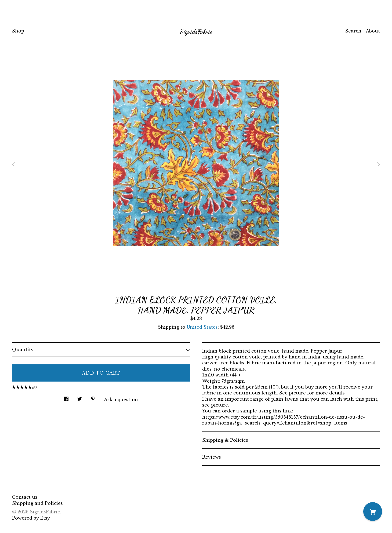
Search (353, 31)
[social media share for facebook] (66, 398)
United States (202, 327)
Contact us (25, 497)
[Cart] (373, 512)
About (373, 31)
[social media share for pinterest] (93, 398)
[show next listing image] (366, 163)
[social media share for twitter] (80, 398)
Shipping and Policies (37, 503)
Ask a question (121, 400)
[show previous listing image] (26, 163)
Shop (18, 31)
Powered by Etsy (31, 518)
